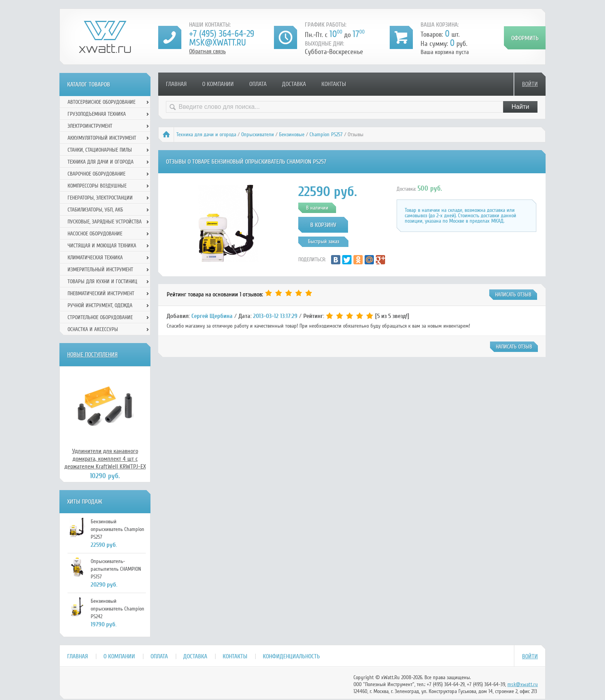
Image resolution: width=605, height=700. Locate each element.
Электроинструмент (90, 126)
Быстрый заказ (324, 241)
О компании (218, 84)
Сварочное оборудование (96, 174)
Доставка (294, 84)
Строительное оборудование (100, 317)
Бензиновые (292, 134)
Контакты (334, 84)
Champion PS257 (326, 134)
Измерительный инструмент (100, 270)
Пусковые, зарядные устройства (105, 222)
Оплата (258, 84)
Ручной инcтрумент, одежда (100, 305)
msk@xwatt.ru (217, 43)
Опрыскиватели (258, 134)
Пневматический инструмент (101, 293)
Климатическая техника (95, 258)
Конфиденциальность (291, 656)
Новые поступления (92, 355)
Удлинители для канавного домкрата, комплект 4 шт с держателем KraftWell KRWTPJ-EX (105, 459)
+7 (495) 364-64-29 (222, 34)
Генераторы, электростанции (100, 198)
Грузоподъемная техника (97, 114)
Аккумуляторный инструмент (102, 138)
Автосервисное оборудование (101, 102)
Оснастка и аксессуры (93, 329)
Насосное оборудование (95, 234)
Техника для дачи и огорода (206, 134)
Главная (176, 84)
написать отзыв (513, 295)
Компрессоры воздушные (97, 186)
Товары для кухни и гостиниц (102, 282)
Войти (530, 84)
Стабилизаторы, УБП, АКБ (95, 210)
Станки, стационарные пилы (100, 150)
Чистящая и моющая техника (102, 246)
